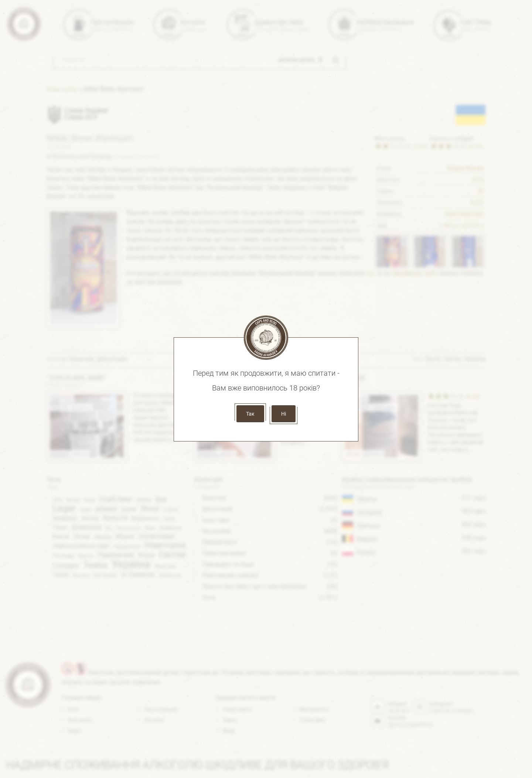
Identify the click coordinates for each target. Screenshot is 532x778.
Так (250, 414)
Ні (284, 414)
